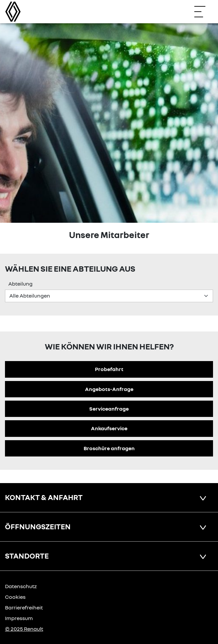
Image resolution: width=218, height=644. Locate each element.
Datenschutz (21, 586)
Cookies (15, 597)
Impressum (19, 618)
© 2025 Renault (24, 629)
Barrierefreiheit (24, 607)
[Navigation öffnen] (203, 12)
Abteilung (20, 284)
